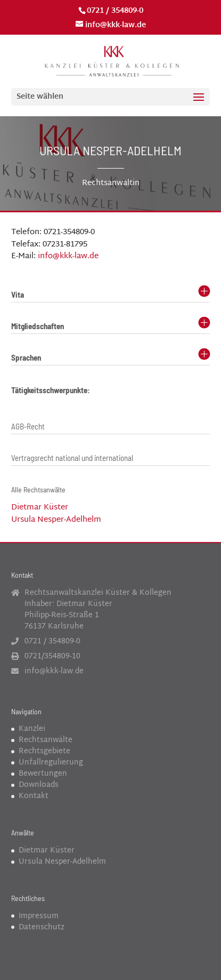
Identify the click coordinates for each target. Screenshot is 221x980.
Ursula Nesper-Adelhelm (56, 520)
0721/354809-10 (52, 656)
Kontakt (34, 796)
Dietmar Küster (40, 508)
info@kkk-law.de (68, 256)
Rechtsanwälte (46, 740)
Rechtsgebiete (44, 751)
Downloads (39, 785)
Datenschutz (42, 927)
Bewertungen (43, 774)
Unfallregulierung (51, 763)
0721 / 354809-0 (115, 11)
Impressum (39, 916)
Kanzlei (32, 729)
